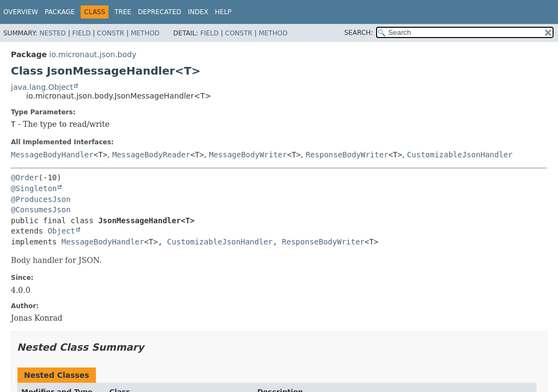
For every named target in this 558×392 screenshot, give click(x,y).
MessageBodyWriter (248, 155)
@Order (25, 177)
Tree (123, 12)
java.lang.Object (42, 87)
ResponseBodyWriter (347, 155)
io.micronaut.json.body (93, 54)
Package (60, 12)
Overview (21, 12)
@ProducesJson (41, 199)
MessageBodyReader (151, 155)
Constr (111, 33)
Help (223, 12)
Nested (52, 33)
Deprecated (160, 12)
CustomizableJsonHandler (460, 155)
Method (145, 33)
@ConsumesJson (41, 210)
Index (198, 12)
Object (61, 231)
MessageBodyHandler (52, 155)
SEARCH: (359, 33)
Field (81, 33)
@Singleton (34, 188)
